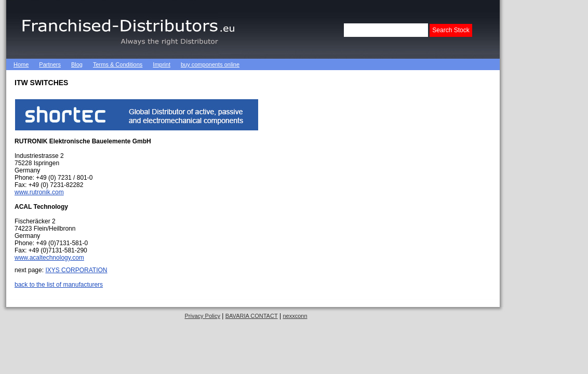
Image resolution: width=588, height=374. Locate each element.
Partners (50, 64)
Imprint (162, 64)
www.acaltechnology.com (49, 258)
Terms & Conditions (118, 64)
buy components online (210, 64)
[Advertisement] (367, 65)
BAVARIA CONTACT (252, 316)
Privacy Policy (202, 316)
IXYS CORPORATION (76, 270)
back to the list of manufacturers (59, 285)
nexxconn (295, 316)
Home (21, 64)
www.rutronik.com (39, 192)
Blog (77, 64)
